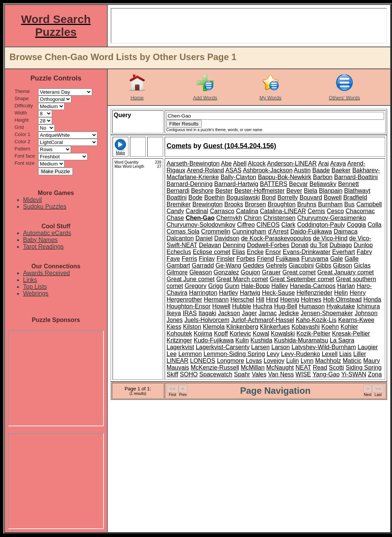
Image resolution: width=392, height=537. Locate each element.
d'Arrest (279, 231)
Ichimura (368, 306)
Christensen (279, 218)
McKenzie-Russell (215, 368)
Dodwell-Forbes (268, 245)
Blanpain (331, 191)
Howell (221, 306)
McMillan (253, 368)
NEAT (303, 368)
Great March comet (242, 279)
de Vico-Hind (330, 238)
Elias (238, 252)
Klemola (214, 327)
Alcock (257, 163)
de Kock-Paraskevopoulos (276, 238)
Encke (255, 252)
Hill (260, 299)
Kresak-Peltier (351, 333)
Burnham (330, 204)
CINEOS (268, 225)
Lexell (330, 354)
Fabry (364, 252)
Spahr (242, 374)
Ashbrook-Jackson (268, 170)
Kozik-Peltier (313, 333)
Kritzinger (179, 340)
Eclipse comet (211, 252)
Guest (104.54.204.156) (240, 146)
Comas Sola (183, 231)
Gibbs (323, 265)
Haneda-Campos (313, 286)
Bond (269, 197)
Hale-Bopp (255, 286)
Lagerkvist (180, 347)
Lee (172, 354)
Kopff (221, 333)
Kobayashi (306, 327)
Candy (175, 211)
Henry (358, 293)
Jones (175, 320)
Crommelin (216, 231)
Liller (360, 354)
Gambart (178, 265)
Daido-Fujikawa (311, 231)
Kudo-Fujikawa (214, 340)
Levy (273, 354)
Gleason (201, 272)
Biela (310, 191)
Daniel (204, 238)
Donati (299, 245)
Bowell (333, 197)
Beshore (202, 191)
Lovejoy (274, 361)
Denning (234, 245)
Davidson (227, 238)
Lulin (293, 361)
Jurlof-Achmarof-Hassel (263, 320)
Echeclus (179, 252)
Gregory (196, 286)
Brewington (207, 204)
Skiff (172, 374)
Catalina (247, 211)
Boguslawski (243, 197)
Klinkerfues (275, 327)
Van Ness (281, 374)
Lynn (307, 361)
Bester (224, 191)
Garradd (203, 265)
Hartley (229, 293)
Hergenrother (184, 299)
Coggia (356, 225)
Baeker (341, 170)
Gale (336, 259)
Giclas (362, 265)
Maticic (352, 361)
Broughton (282, 204)
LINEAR (177, 361)
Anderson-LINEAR (292, 163)
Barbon (323, 177)
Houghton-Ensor (189, 306)
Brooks (234, 204)
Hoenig (290, 299)
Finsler (226, 259)
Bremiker (179, 204)
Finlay (207, 259)
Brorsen (255, 204)
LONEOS (203, 361)
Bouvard (311, 197)
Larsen (260, 347)
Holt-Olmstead (342, 299)
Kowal (261, 333)
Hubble (242, 306)
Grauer (272, 272)
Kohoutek (179, 333)
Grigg (215, 286)
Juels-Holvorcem (207, 320)
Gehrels (276, 265)
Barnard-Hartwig (236, 184)
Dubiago (341, 245)
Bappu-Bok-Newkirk (285, 177)
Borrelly (288, 197)
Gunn (232, 286)
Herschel (242, 299)
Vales (259, 374)
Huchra (263, 306)
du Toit (319, 245)
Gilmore (177, 272)
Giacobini (301, 265)
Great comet (299, 272)
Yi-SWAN (354, 374)
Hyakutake (341, 306)
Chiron (253, 218)
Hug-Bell (286, 306)
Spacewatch (216, 374)
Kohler (349, 327)
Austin (302, 170)
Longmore (230, 361)
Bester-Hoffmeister (260, 191)
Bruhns (307, 204)
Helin (341, 293)
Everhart (343, 252)
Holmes (311, 299)
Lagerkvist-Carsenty (222, 347)
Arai (323, 163)
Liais (345, 354)
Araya (338, 163)
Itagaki (208, 313)
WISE (303, 374)
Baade (321, 170)
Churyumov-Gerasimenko (332, 218)
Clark (288, 225)
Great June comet (191, 279)
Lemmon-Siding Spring (234, 354)
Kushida (261, 340)
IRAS (190, 313)
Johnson (366, 313)
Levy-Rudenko (300, 354)
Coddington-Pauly (321, 225)
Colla (374, 225)
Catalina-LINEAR (283, 211)
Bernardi (178, 191)
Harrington (203, 293)
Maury (372, 361)
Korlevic (240, 333)
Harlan (346, 286)
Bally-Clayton (238, 177)
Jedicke (289, 313)
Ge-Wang (228, 265)
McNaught (280, 368)
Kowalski (283, 333)
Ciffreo (246, 225)
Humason (312, 306)
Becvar (298, 184)
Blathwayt (357, 191)
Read (320, 368)
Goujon (251, 272)
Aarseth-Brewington (193, 163)
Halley (280, 286)
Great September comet (302, 279)
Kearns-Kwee (356, 320)
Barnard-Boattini (356, 177)
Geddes (253, 265)
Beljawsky (323, 184)
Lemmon (190, 354)
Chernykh (229, 218)
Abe (226, 163)
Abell (240, 163)
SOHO (189, 374)
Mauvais (178, 368)
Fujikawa (288, 259)
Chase (175, 218)
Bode (195, 197)
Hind (272, 299)
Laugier (368, 347)
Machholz (328, 361)
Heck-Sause (279, 293)
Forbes (246, 259)
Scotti (336, 368)
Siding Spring (363, 368)
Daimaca (345, 231)
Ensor (273, 252)
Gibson (343, 265)
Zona (375, 374)
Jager (249, 313)
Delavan (210, 245)
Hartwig (250, 293)
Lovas (254, 361)
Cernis (316, 211)
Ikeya (174, 313)
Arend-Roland (205, 170)
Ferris (189, 259)
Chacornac (360, 211)
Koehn (330, 327)
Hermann (216, 299)
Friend (265, 259)
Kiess (174, 327)
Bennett (348, 184)
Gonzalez (227, 272)
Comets (179, 146)
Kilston (192, 327)
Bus (350, 204)
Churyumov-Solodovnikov (201, 225)
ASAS (234, 170)
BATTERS (274, 184)
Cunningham (249, 231)
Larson (280, 347)
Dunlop (363, 245)
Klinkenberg (242, 327)
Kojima (203, 333)
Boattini (177, 197)
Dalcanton (180, 238)
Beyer (294, 191)
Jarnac (268, 313)
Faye (173, 259)
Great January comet (345, 272)
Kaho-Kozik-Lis (316, 320)
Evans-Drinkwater (307, 252)
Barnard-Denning (190, 184)
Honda (372, 299)
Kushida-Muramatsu (301, 340)
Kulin (242, 340)
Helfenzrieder (314, 293)
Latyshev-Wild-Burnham (324, 347)
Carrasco (222, 211)
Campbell (369, 204)
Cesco (335, 211)
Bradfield (355, 197)
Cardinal (197, 211)
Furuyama (315, 259)
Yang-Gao (326, 374)
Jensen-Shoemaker (327, 313)
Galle (351, 259)
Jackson (229, 313)
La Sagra (342, 340)
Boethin (215, 197)
